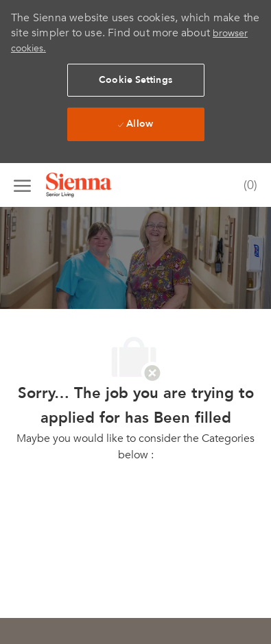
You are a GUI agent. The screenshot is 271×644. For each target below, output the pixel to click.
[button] (136, 80)
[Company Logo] (96, 185)
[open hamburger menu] (22, 185)
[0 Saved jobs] (247, 186)
